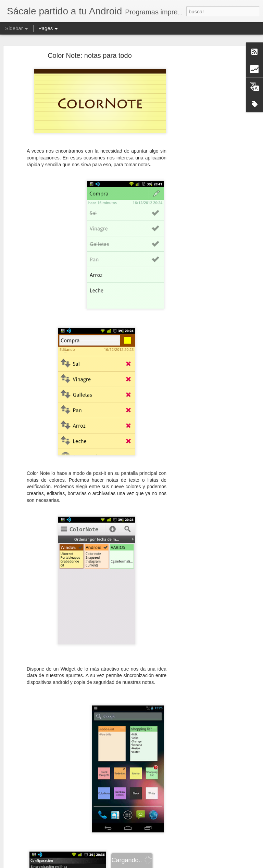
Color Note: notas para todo (90, 55)
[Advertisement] (204, 163)
